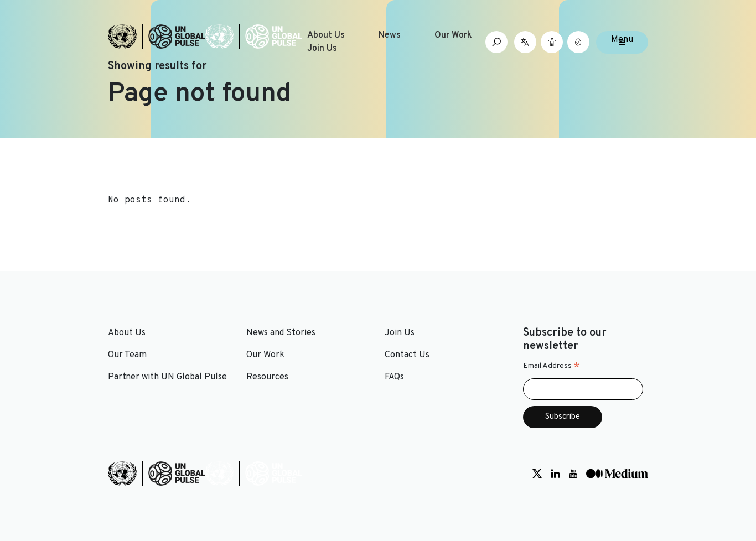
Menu (622, 40)
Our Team (127, 355)
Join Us (322, 49)
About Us (326, 35)
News (390, 35)
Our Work (453, 35)
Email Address (552, 366)
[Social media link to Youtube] (573, 474)
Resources (267, 377)
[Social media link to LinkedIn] (555, 474)
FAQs (394, 377)
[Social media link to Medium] (617, 474)
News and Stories (281, 333)
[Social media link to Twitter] (537, 474)
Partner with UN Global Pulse (167, 377)
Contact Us (407, 355)
